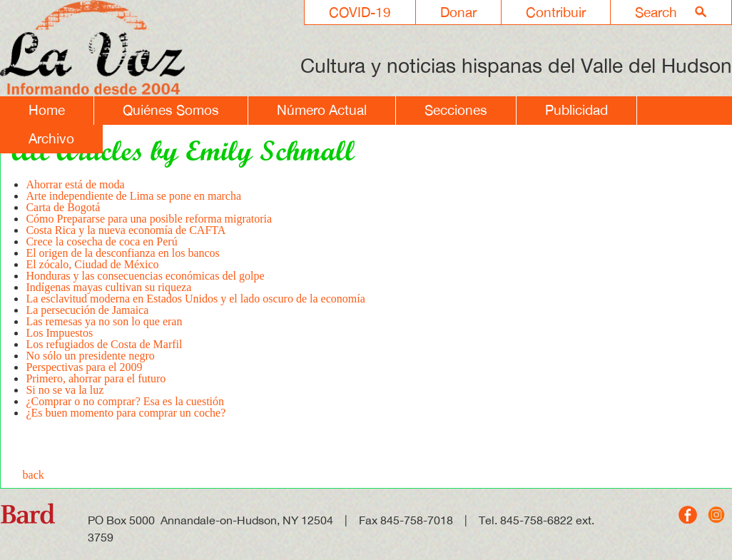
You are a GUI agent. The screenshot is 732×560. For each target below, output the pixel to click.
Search (656, 12)
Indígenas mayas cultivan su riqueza (108, 287)
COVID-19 (360, 12)
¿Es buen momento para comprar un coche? (126, 413)
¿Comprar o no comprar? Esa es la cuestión (125, 401)
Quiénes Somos (171, 110)
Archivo (51, 138)
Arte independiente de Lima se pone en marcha (133, 196)
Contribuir (556, 12)
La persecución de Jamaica (87, 310)
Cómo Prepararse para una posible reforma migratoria (149, 219)
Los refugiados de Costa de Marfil (104, 344)
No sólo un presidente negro (90, 356)
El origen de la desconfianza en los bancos (122, 253)
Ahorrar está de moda (75, 184)
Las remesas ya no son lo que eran (104, 321)
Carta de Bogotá (63, 207)
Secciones (456, 110)
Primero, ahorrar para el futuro (96, 378)
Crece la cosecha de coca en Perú (101, 241)
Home (47, 110)
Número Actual (322, 110)
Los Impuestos (59, 333)
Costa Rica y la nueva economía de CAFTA (126, 230)
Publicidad (576, 110)
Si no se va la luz (65, 390)
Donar (458, 12)
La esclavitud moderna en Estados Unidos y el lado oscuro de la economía (195, 299)
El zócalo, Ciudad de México (92, 264)
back (34, 475)
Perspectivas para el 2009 (84, 367)
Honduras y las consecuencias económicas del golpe (145, 276)
